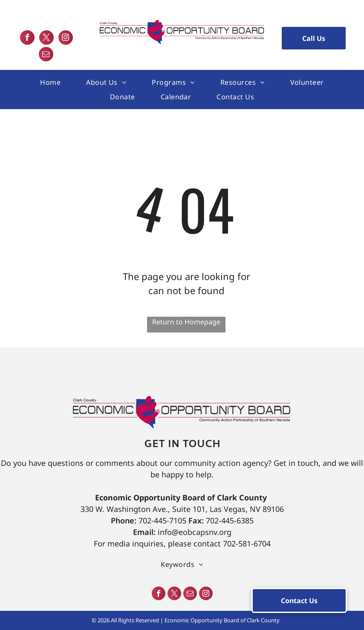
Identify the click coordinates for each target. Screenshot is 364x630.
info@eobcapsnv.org (195, 532)
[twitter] (46, 39)
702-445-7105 (162, 520)
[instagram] (66, 39)
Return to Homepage (186, 322)
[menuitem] (50, 82)
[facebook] (27, 39)
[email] (46, 55)
